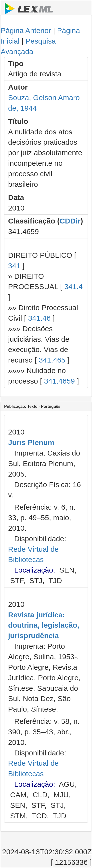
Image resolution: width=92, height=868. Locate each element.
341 (14, 266)
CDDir (70, 221)
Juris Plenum (31, 442)
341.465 (52, 360)
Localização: (35, 570)
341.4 (73, 287)
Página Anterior (26, 30)
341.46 (39, 318)
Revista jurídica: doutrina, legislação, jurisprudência (44, 625)
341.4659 (59, 381)
